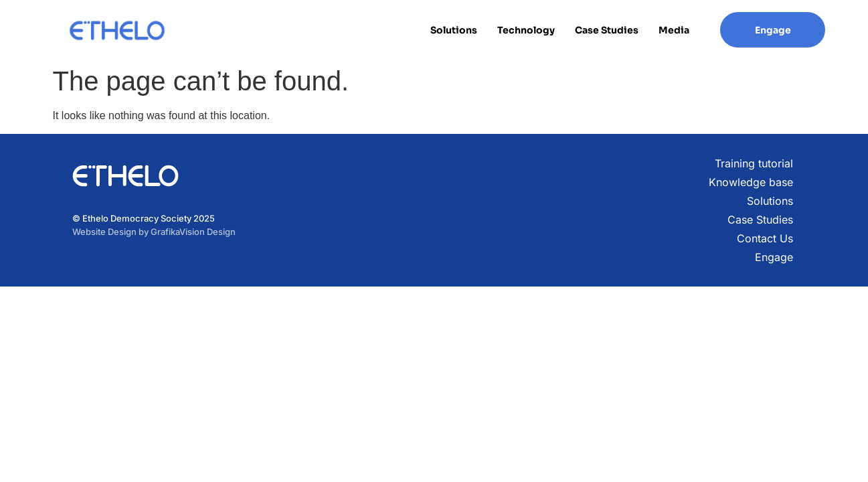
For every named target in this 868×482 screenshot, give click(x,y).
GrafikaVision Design (193, 232)
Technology (526, 30)
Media (674, 30)
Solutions (454, 30)
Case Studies (607, 30)
